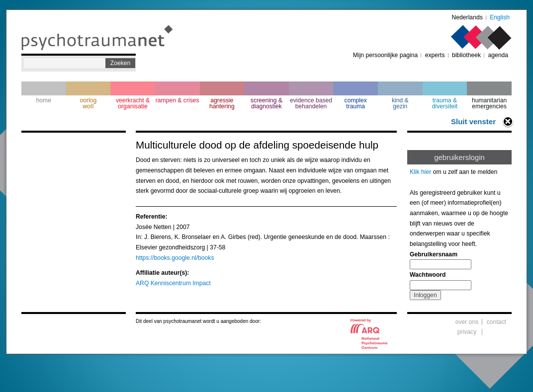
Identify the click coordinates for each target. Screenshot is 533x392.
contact (496, 322)
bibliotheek (466, 55)
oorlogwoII (89, 103)
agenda (498, 55)
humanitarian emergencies (489, 103)
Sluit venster (473, 121)
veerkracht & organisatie (133, 103)
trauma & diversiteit (445, 103)
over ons (467, 322)
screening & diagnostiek (266, 103)
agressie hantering (222, 103)
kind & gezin (400, 103)
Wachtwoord (428, 275)
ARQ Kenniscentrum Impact (173, 283)
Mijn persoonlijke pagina (385, 55)
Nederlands (467, 17)
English (500, 17)
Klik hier (420, 172)
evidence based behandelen (311, 103)
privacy (467, 332)
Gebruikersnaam (434, 254)
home (44, 100)
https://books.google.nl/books (175, 258)
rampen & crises (178, 100)
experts (435, 55)
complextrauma (356, 103)
